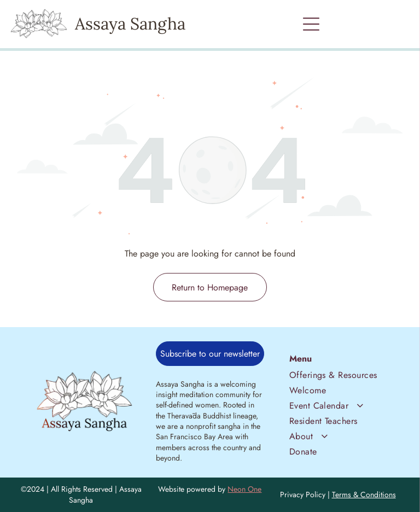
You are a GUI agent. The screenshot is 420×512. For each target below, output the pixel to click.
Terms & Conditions (364, 494)
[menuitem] (336, 374)
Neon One (244, 489)
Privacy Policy (303, 494)
